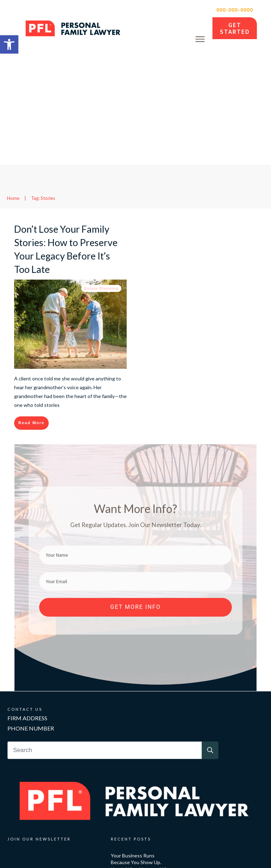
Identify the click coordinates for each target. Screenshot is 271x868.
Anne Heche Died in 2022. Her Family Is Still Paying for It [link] (141, 819)
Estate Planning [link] (101, 173)
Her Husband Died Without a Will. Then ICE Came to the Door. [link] (143, 787)
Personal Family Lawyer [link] (98, 850)
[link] (9, 44)
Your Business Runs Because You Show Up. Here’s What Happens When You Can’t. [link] (142, 751)
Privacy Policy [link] (203, 850)
